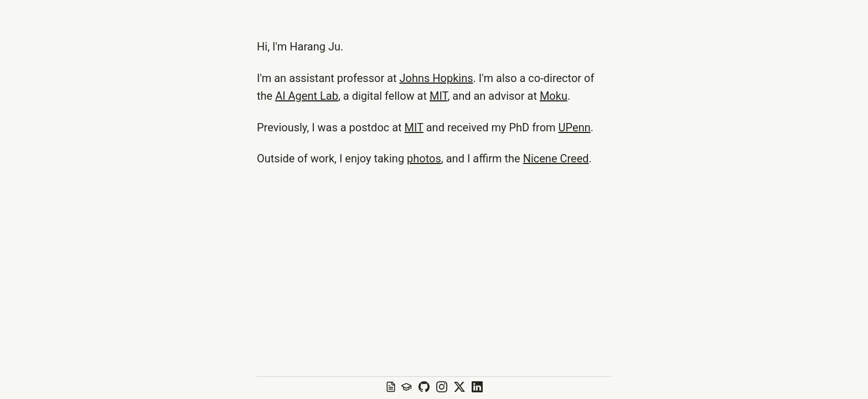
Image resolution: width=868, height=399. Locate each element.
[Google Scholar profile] (406, 388)
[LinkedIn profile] (477, 388)
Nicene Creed (556, 158)
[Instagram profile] (442, 388)
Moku (554, 96)
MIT (438, 96)
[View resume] (390, 388)
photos (424, 158)
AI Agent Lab (307, 96)
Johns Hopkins (436, 78)
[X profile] (459, 388)
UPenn (575, 127)
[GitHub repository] (424, 388)
